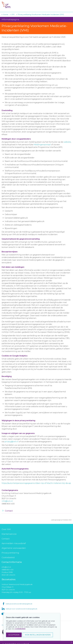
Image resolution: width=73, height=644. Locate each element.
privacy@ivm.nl (11, 442)
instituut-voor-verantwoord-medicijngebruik (21, 609)
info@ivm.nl (7, 501)
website (67, 142)
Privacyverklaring (10, 553)
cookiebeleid (20, 629)
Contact (6, 539)
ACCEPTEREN (14, 635)
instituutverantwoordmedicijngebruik (19, 604)
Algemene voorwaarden (14, 548)
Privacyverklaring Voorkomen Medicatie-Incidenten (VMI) (41, 14)
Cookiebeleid (8, 558)
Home (6, 14)
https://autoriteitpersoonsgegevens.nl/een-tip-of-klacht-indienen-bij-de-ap (36, 483)
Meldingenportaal (42, 145)
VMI (13, 14)
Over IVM (6, 529)
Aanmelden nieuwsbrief (14, 543)
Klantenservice (9, 534)
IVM (15, 5)
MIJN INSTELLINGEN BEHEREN (38, 635)
